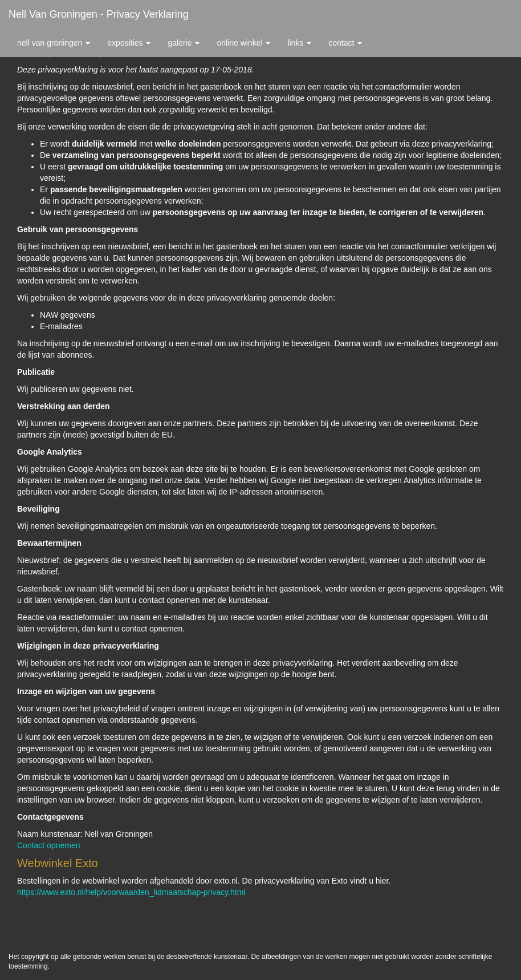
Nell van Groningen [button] (54, 43)
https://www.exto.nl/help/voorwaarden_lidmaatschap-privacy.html (131, 892)
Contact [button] (345, 43)
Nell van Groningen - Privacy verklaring (99, 14)
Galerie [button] (184, 43)
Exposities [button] (129, 43)
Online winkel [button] (243, 43)
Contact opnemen (49, 845)
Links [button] (299, 43)
